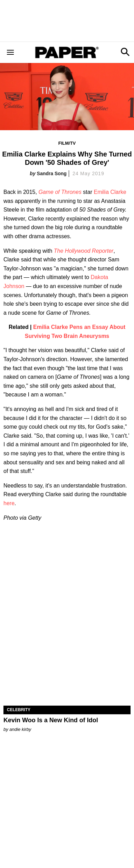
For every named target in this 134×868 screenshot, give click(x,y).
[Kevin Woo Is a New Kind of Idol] (67, 674)
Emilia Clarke (110, 192)
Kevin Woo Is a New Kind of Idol (51, 720)
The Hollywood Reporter (84, 251)
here (9, 503)
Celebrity (19, 710)
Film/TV (67, 143)
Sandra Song (52, 173)
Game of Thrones (60, 192)
